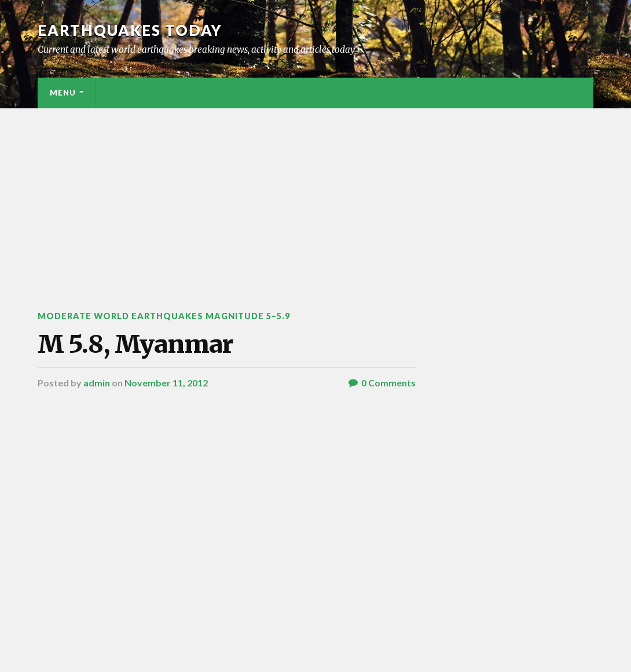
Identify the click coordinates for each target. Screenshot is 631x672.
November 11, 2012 (166, 383)
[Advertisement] (315, 195)
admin (97, 383)
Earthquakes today (130, 30)
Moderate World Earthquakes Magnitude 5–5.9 (164, 316)
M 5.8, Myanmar (135, 344)
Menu (63, 93)
